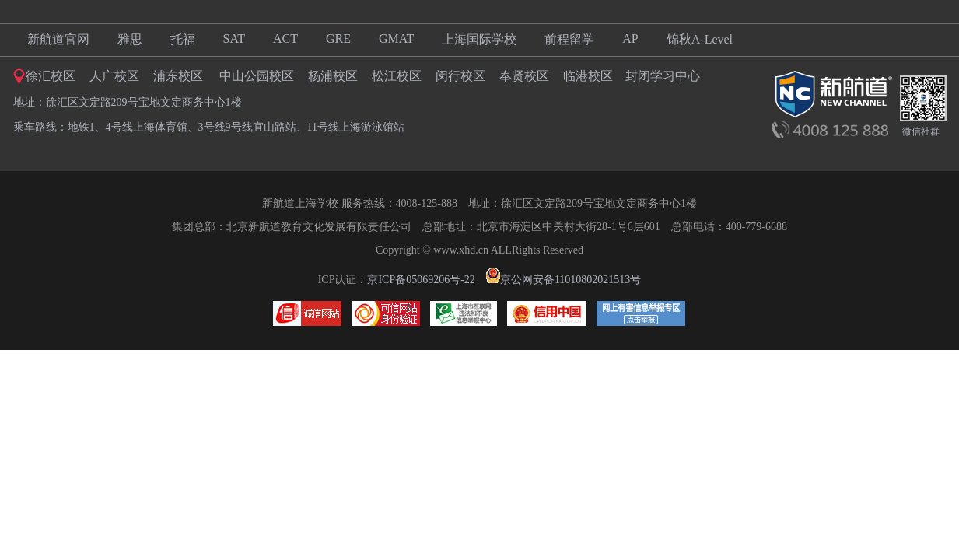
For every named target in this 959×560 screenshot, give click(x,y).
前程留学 (569, 39)
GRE (338, 38)
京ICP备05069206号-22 (421, 280)
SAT (234, 38)
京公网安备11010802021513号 (563, 280)
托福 (183, 39)
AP (630, 38)
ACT (285, 38)
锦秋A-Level (700, 39)
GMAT (396, 38)
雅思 (130, 39)
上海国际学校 (479, 39)
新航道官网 (58, 39)
